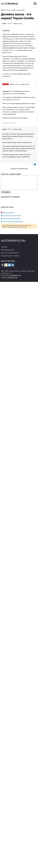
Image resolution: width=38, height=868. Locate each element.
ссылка (20, 23)
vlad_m (12, 84)
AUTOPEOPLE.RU (13, 243)
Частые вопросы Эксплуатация (12, 221)
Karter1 (5, 23)
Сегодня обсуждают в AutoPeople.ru (13, 224)
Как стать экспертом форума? (10, 256)
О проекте (4, 250)
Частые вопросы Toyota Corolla (12, 218)
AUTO (9, 4)
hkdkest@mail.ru (16, 278)
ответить (15, 23)
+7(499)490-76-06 (12, 280)
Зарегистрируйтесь (13, 230)
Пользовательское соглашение (10, 259)
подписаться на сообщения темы (19, 168)
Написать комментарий (11, 174)
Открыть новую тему (9, 215)
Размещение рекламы (8, 253)
